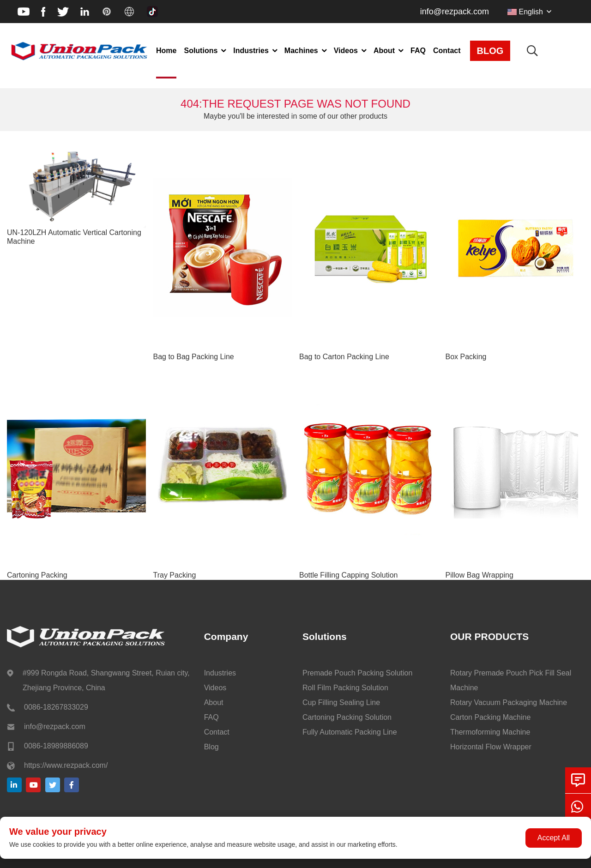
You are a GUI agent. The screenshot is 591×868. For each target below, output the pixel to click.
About (384, 51)
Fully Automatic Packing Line (350, 732)
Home (166, 51)
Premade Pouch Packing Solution (357, 673)
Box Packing (466, 357)
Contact (447, 51)
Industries (251, 51)
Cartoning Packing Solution (347, 717)
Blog (211, 747)
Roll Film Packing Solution (345, 688)
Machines (301, 51)
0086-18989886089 (56, 746)
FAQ (418, 51)
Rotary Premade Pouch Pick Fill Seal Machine (511, 680)
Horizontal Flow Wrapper (491, 747)
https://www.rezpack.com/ (66, 765)
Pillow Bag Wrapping (479, 575)
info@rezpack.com (455, 12)
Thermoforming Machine (490, 732)
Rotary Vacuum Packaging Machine (509, 702)
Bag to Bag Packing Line (194, 357)
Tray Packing (175, 575)
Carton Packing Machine (490, 717)
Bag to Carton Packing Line (344, 357)
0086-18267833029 (56, 707)
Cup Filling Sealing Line (341, 702)
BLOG (490, 51)
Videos (346, 51)
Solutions (201, 51)
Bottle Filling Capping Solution (348, 575)
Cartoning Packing (37, 575)
